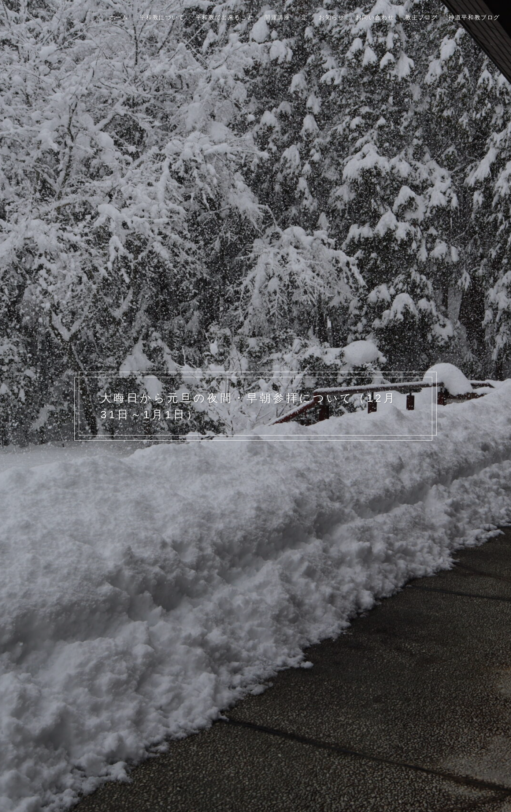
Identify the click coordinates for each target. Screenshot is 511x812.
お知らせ (332, 17)
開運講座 (277, 17)
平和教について (162, 17)
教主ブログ (421, 17)
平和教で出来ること (225, 17)
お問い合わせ (375, 17)
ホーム (119, 17)
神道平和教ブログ (474, 17)
